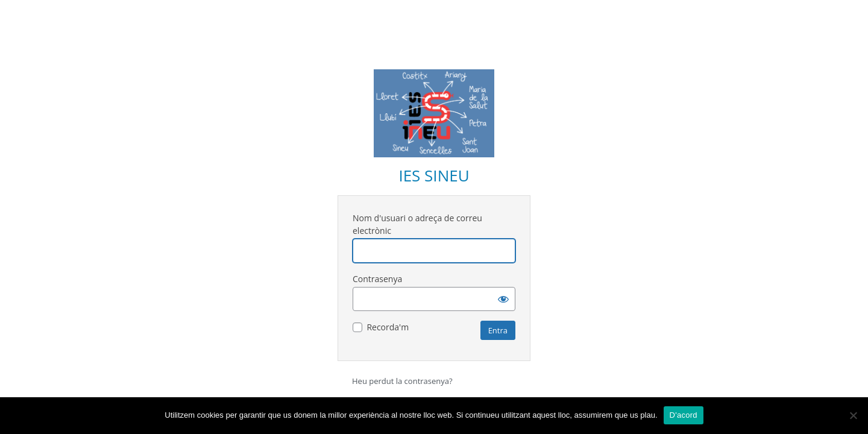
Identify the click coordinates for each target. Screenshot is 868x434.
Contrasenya (377, 279)
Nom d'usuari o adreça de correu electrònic (417, 224)
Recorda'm (388, 327)
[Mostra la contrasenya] (503, 299)
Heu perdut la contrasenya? (402, 381)
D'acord (684, 415)
